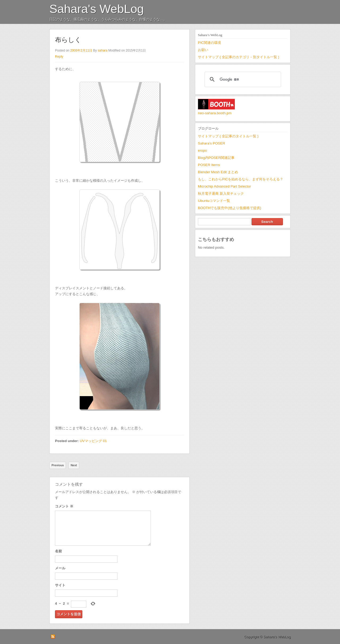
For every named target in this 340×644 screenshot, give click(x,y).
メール (60, 568)
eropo (202, 151)
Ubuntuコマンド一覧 (214, 201)
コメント (64, 506)
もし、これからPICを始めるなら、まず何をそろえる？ (241, 179)
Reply (59, 57)
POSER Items (209, 165)
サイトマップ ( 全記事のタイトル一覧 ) (228, 136)
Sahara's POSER (211, 143)
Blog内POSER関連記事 (216, 158)
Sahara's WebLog (97, 9)
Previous (58, 465)
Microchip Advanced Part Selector (224, 186)
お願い (203, 50)
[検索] (242, 79)
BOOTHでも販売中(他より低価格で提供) (229, 208)
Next (74, 465)
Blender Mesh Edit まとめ (218, 172)
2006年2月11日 (81, 50)
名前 (58, 551)
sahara (103, 50)
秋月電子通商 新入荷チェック (221, 194)
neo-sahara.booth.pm (215, 113)
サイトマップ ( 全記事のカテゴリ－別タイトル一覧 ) (239, 57)
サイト (60, 585)
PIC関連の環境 (209, 43)
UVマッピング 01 (93, 441)
